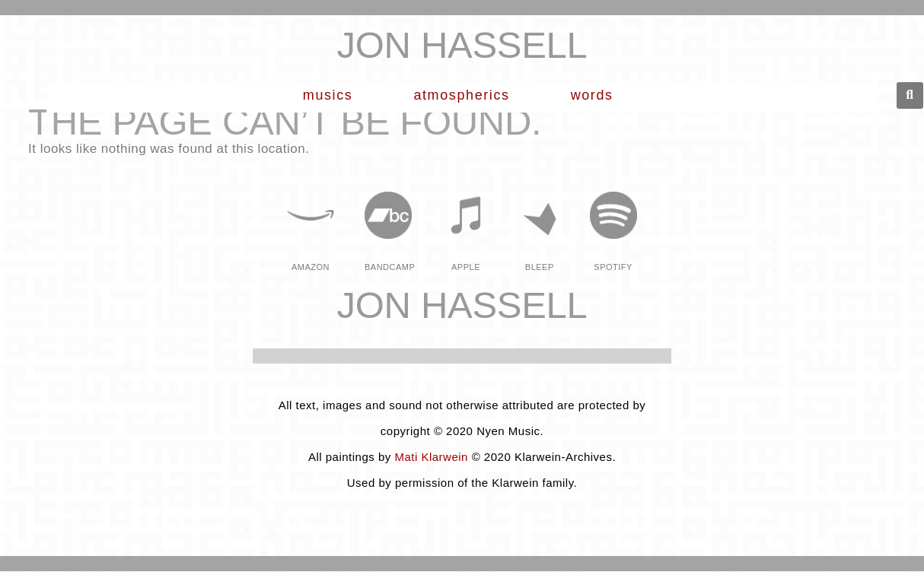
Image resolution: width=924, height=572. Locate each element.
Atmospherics (465, 95)
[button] (910, 95)
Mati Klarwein (431, 457)
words (596, 95)
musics (332, 95)
